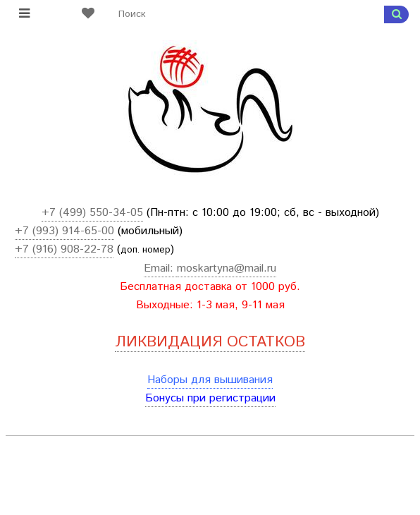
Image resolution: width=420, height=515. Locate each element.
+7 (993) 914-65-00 (64, 231)
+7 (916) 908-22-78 (64, 249)
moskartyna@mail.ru (227, 268)
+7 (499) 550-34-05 (92, 213)
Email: (160, 268)
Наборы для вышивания (210, 380)
